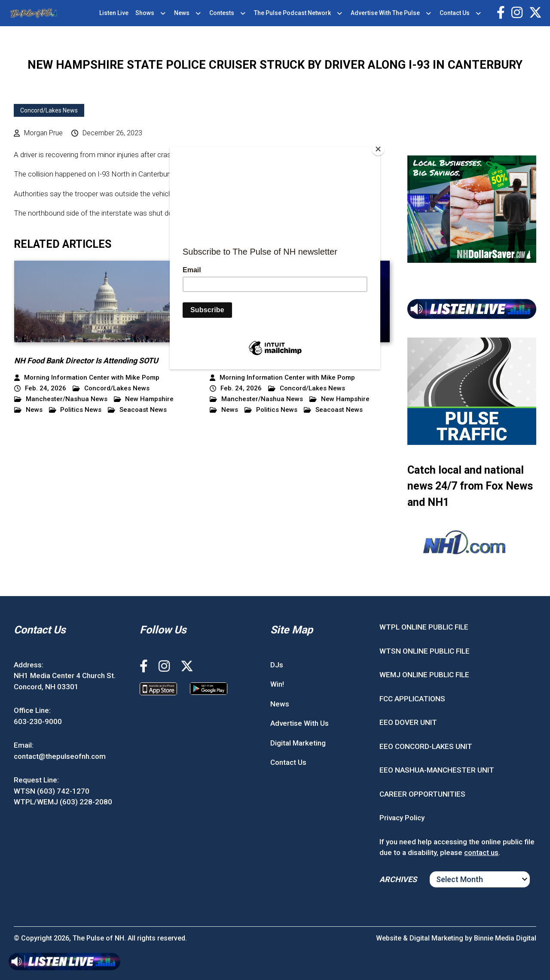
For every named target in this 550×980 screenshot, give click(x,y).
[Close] (378, 149)
